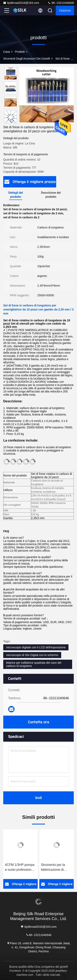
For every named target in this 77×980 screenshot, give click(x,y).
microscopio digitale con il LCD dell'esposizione (36, 647)
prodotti (20, 52)
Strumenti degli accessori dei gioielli (27, 59)
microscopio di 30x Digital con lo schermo (32, 655)
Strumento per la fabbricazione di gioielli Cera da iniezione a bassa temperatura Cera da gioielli (56, 868)
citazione (65, 11)
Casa (7, 52)
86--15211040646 (61, 3)
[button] (12, 121)
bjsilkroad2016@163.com (21, 3)
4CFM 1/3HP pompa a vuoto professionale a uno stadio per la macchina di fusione (20, 868)
